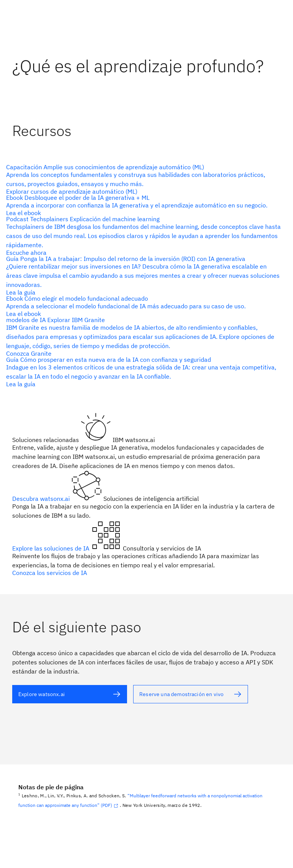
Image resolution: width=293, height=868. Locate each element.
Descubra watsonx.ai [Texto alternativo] (42, 499)
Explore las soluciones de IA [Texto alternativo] (52, 548)
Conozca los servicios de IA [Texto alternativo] (50, 573)
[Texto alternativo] (143, 179)
